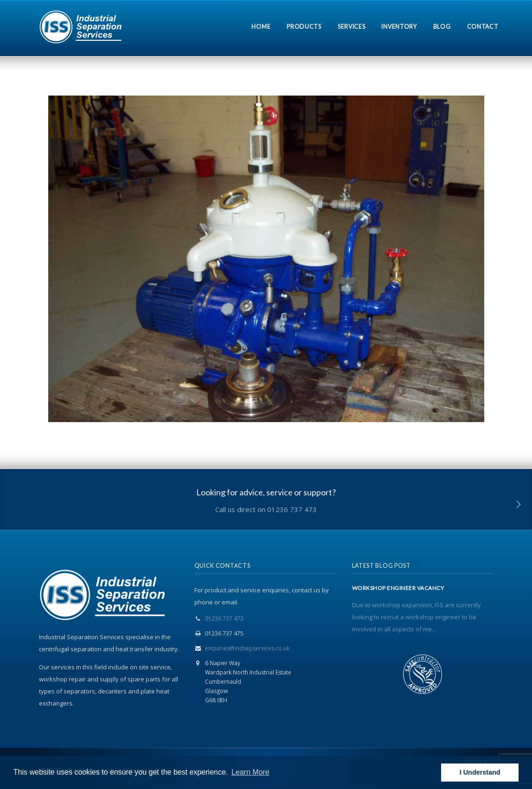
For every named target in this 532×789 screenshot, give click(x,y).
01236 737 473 (224, 619)
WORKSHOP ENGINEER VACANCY (398, 588)
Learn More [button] (250, 772)
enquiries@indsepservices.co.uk (247, 648)
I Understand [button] (480, 772)
